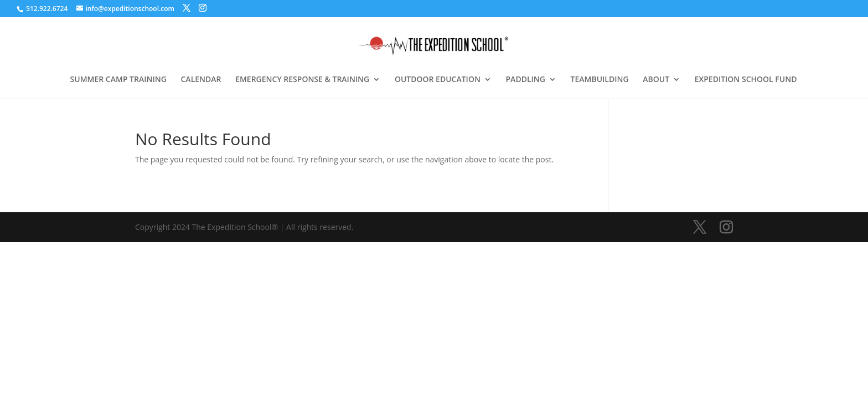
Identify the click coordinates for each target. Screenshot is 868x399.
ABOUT (656, 80)
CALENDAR (201, 80)
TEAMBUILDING (600, 80)
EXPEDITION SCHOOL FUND (746, 80)
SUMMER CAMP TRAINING (118, 80)
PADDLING (526, 80)
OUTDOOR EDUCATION (438, 80)
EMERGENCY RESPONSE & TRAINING (302, 80)
